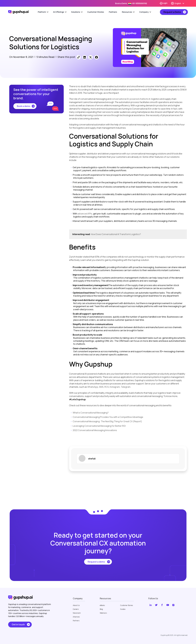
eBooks (102, 605)
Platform (43, 12)
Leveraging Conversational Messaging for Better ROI (99, 426)
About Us (76, 605)
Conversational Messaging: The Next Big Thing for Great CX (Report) (107, 421)
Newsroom (77, 613)
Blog (101, 609)
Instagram (115, 387)
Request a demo (96, 562)
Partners (113, 12)
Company (145, 12)
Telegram (126, 387)
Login (163, 3)
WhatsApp (93, 387)
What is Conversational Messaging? (91, 413)
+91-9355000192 (138, 3)
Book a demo (24, 106)
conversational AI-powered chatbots (130, 99)
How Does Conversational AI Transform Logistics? (116, 234)
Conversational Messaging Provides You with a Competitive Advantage (108, 417)
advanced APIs (85, 214)
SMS (101, 387)
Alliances (76, 617)
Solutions (77, 12)
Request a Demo (172, 12)
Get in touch (18, 624)
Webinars (103, 613)
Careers (76, 609)
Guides (123, 609)
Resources (128, 12)
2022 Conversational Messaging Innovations (95, 430)
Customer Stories (96, 12)
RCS (107, 387)
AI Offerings (60, 12)
